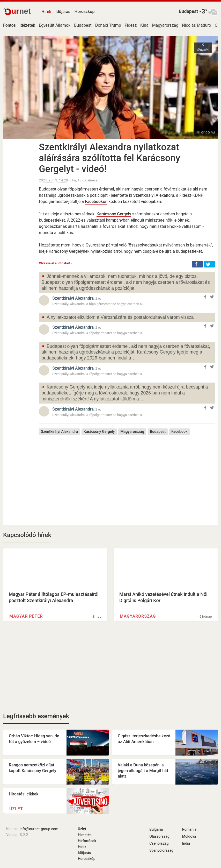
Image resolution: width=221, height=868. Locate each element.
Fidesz (131, 25)
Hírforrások (87, 841)
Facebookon (96, 202)
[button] (197, 264)
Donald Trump (108, 25)
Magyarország (165, 25)
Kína (144, 25)
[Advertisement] (127, 476)
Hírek (46, 12)
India (186, 843)
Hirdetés (85, 835)
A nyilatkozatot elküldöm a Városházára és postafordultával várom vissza (117, 318)
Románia (189, 829)
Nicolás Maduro (197, 25)
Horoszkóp (85, 12)
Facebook (179, 432)
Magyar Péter (26, 616)
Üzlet (16, 809)
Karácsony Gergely (114, 214)
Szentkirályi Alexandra (154, 195)
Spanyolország (161, 850)
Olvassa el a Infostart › (55, 263)
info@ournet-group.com (39, 829)
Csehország (159, 843)
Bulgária (156, 829)
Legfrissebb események (36, 716)
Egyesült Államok (55, 25)
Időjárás (63, 12)
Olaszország (159, 836)
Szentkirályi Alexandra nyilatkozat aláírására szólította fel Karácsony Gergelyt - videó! (109, 158)
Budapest (189, 11)
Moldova (189, 836)
